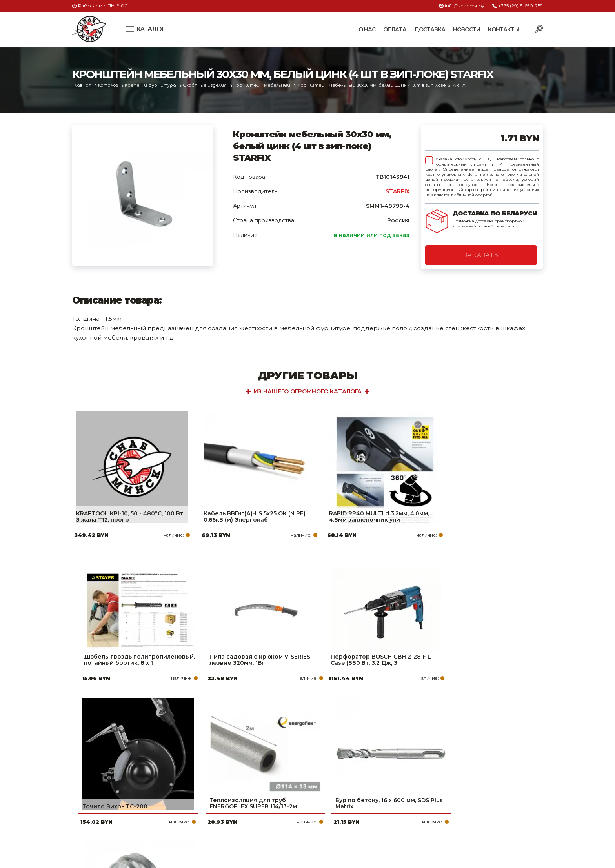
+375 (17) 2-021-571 (437, 766)
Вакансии (262, 817)
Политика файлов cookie (106, 806)
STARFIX (398, 191)
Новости (467, 29)
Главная (83, 85)
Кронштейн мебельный (267, 85)
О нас (367, 29)
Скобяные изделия (209, 85)
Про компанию (270, 754)
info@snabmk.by (465, 6)
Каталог (110, 85)
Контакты (503, 29)
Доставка (430, 29)
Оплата (395, 29)
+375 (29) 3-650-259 (520, 6)
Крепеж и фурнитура (154, 85)
